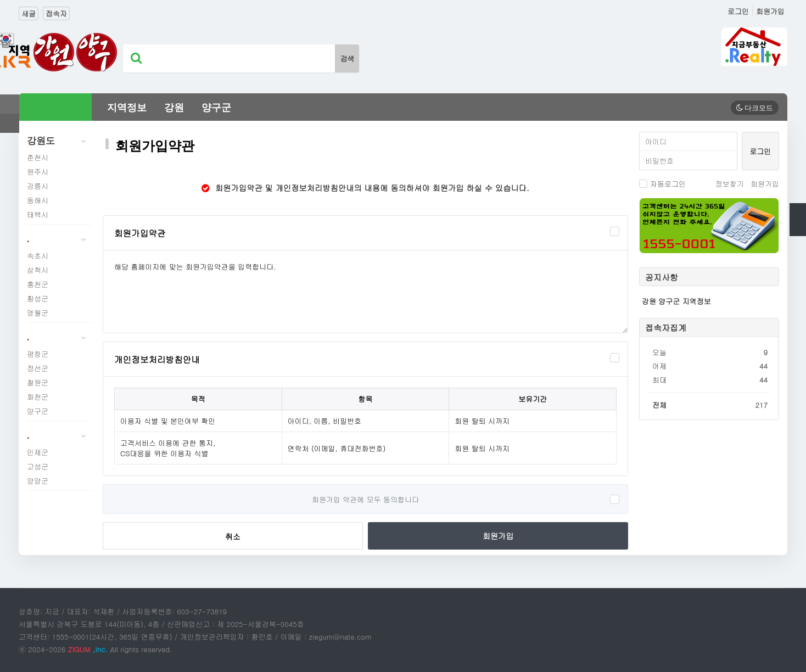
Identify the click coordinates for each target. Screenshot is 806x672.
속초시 (38, 256)
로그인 (738, 11)
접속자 (56, 13)
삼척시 (38, 270)
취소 (233, 536)
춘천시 (38, 157)
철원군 (38, 382)
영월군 (38, 313)
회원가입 (770, 11)
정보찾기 (730, 184)
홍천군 (38, 284)
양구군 (216, 108)
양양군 (38, 481)
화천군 (38, 397)
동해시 (38, 200)
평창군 (38, 354)
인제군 (38, 452)
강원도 (59, 141)
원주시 (38, 172)
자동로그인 (662, 184)
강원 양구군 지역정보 (676, 301)
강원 (174, 108)
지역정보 (127, 108)
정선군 (38, 368)
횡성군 (38, 298)
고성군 (38, 466)
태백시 (38, 214)
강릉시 (38, 186)
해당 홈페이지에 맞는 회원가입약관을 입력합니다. (365, 292)
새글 (29, 13)
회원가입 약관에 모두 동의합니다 (365, 499)
